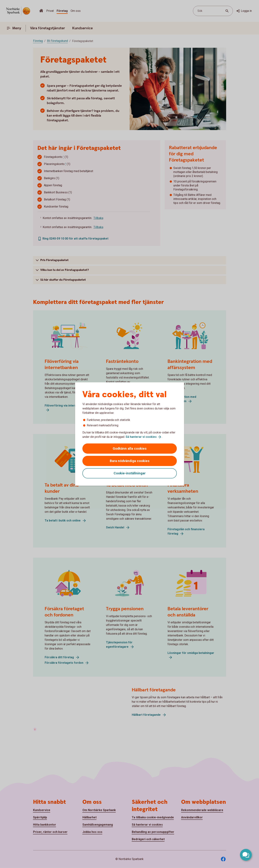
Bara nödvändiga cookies (130, 461)
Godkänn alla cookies (130, 448)
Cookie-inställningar (130, 473)
